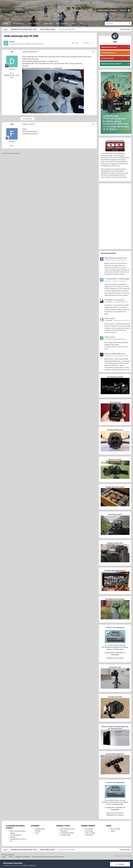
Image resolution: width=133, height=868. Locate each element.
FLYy (12, 124)
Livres (37, 833)
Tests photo (64, 831)
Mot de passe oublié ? (108, 58)
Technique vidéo (40, 829)
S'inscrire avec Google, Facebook (111, 64)
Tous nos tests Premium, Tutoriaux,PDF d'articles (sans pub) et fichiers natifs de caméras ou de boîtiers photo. (115, 647)
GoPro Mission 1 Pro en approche (114, 300)
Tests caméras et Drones (68, 829)
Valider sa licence (110, 318)
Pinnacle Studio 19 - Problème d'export (117, 279)
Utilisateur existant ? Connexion (108, 10)
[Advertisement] (115, 216)
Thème (11, 857)
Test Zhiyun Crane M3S (115, 697)
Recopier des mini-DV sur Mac (115, 487)
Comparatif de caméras (67, 833)
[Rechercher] (116, 24)
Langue (4, 857)
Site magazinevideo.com (109, 53)
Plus (81, 23)
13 (12, 146)
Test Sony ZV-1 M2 (115, 667)
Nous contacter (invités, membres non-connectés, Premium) (48, 857)
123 (12, 73)
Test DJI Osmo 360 (115, 402)
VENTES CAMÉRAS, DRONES (34, 44)
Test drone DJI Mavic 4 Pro (115, 430)
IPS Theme (5, 855)
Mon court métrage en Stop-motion (115, 354)
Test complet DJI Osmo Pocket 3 (115, 599)
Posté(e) (30, 52)
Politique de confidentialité (22, 857)
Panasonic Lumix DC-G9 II (115, 543)
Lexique (113, 831)
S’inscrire (123, 10)
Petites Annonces (34, 23)
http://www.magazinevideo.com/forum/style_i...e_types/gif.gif (42, 68)
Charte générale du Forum (109, 47)
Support (74, 23)
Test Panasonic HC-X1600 (115, 377)
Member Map (48, 23)
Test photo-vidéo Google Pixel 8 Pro (115, 570)
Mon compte (89, 831)
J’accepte (120, 864)
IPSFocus (12, 855)
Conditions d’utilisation (29, 865)
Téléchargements (18, 23)
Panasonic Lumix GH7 (115, 459)
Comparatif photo (65, 835)
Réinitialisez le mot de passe (115, 658)
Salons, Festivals (115, 829)
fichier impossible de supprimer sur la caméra (116, 258)
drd (12, 52)
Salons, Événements (62, 23)
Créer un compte (90, 833)
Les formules (89, 829)
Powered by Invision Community (123, 856)
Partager (75, 43)
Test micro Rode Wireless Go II (115, 754)
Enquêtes (38, 831)
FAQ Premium (89, 835)
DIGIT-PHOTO (109, 154)
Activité (6, 23)
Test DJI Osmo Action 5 (115, 514)
